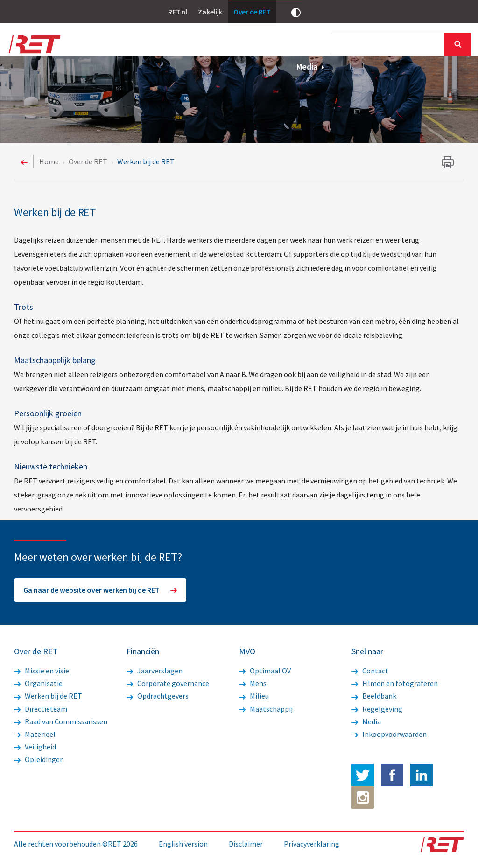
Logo (34, 44)
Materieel (35, 734)
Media (311, 66)
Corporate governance (168, 683)
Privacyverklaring (312, 844)
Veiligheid (35, 747)
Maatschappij (266, 709)
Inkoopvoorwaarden (389, 734)
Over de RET (115, 45)
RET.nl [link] (177, 12)
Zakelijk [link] (210, 12)
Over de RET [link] (252, 12)
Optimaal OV (265, 671)
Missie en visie (42, 671)
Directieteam (41, 709)
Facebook (392, 775)
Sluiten (458, 44)
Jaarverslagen (155, 671)
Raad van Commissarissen (61, 721)
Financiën (280, 45)
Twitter (363, 775)
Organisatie (38, 683)
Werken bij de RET (48, 696)
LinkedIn (422, 775)
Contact (370, 671)
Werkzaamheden (218, 45)
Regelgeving (377, 709)
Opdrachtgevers (158, 696)
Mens (253, 683)
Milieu (254, 696)
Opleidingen (39, 759)
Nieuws (163, 45)
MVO (323, 45)
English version (183, 844)
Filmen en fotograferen (395, 683)
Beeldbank (374, 696)
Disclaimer (246, 844)
